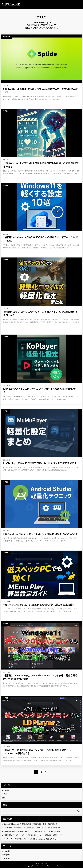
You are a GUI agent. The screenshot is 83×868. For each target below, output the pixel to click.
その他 (5, 794)
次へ (46, 772)
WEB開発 (6, 790)
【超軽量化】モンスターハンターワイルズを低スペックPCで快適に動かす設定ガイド (33, 835)
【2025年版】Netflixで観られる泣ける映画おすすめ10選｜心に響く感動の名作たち (33, 828)
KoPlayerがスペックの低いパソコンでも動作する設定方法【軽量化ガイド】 (30, 839)
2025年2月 (6, 859)
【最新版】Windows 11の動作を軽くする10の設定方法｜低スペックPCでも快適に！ (34, 832)
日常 (4, 798)
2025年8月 (6, 851)
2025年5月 (6, 855)
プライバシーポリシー (42, 864)
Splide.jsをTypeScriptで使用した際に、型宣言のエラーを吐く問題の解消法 (31, 824)
